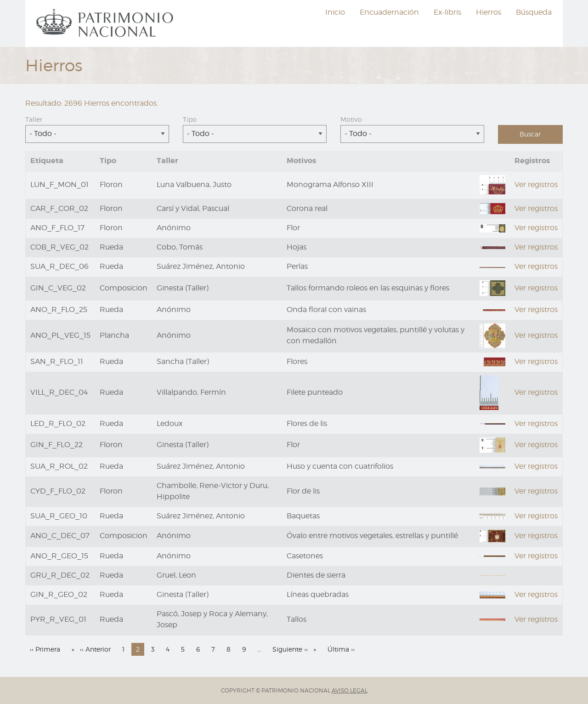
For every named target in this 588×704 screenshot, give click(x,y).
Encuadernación (389, 12)
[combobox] (97, 134)
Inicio (335, 12)
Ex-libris (447, 12)
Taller (34, 119)
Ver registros (536, 185)
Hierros (489, 12)
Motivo (351, 119)
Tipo (190, 119)
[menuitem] (106, 23)
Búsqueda (534, 12)
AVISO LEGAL (350, 690)
